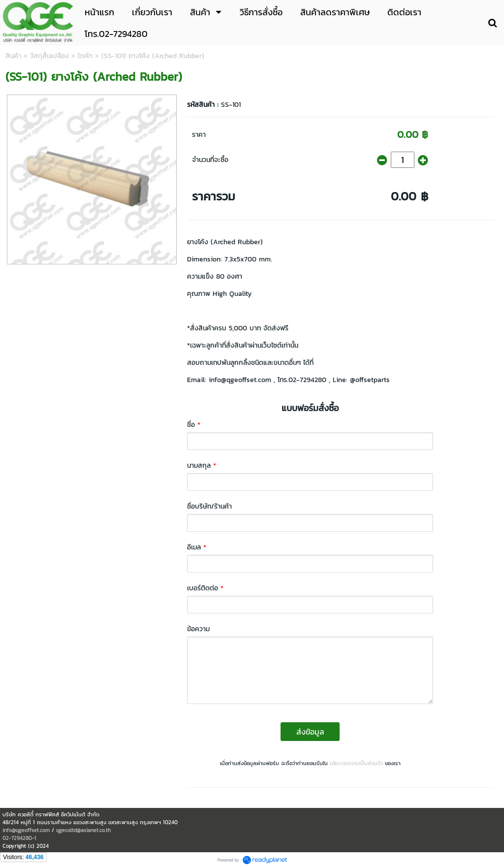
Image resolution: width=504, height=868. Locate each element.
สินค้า (13, 56)
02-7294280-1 (19, 838)
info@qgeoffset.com (26, 830)
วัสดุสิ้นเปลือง (49, 56)
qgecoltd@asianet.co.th (83, 830)
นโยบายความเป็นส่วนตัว (356, 763)
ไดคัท (85, 56)
